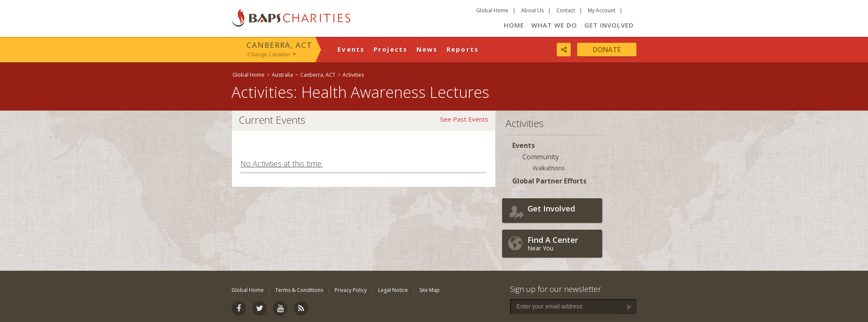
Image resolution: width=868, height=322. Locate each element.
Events (351, 49)
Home (514, 25)
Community (541, 157)
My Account (601, 10)
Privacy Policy (351, 290)
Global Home (492, 10)
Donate (607, 50)
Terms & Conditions (299, 290)
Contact (566, 10)
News (427, 49)
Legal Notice (393, 290)
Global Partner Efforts (549, 181)
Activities (353, 75)
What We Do (554, 25)
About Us (532, 10)
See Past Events (464, 119)
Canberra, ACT (279, 45)
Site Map (430, 290)
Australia (282, 75)
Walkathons (549, 168)
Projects (391, 49)
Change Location (269, 54)
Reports (463, 49)
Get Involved (609, 25)
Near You (563, 243)
